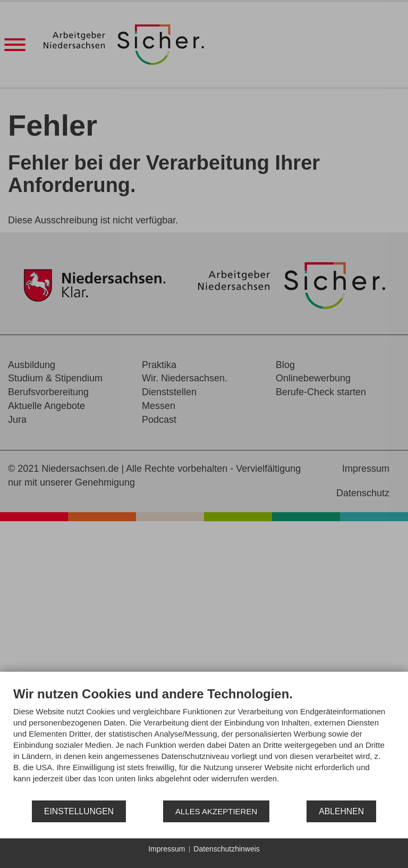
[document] (204, 743)
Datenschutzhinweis (227, 849)
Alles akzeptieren (216, 811)
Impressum (167, 849)
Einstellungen (79, 811)
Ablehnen (341, 811)
